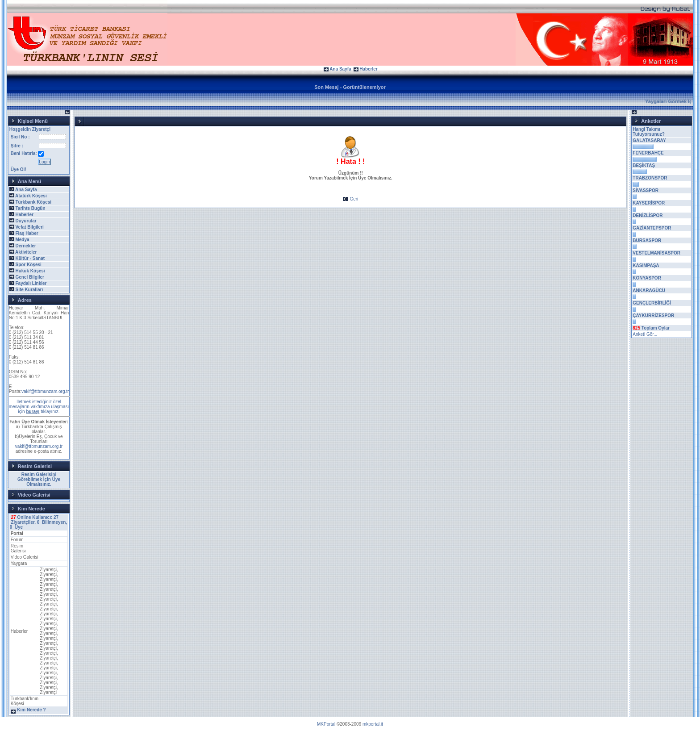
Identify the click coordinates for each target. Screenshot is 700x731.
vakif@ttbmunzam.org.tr (45, 391)
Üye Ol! (19, 169)
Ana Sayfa (340, 69)
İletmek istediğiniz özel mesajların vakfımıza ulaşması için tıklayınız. (39, 407)
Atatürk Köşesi (31, 196)
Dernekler (25, 246)
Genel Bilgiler (29, 277)
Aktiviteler (26, 252)
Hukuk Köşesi (30, 271)
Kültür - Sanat (30, 258)
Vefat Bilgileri (29, 227)
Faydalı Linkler (31, 283)
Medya (22, 240)
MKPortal (326, 724)
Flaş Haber (27, 233)
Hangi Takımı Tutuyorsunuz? (648, 132)
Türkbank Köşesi (33, 202)
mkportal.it (373, 724)
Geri (354, 199)
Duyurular (26, 221)
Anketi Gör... (645, 334)
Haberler (369, 69)
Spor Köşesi (28, 265)
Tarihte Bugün (30, 208)
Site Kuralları (29, 290)
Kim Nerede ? (31, 710)
